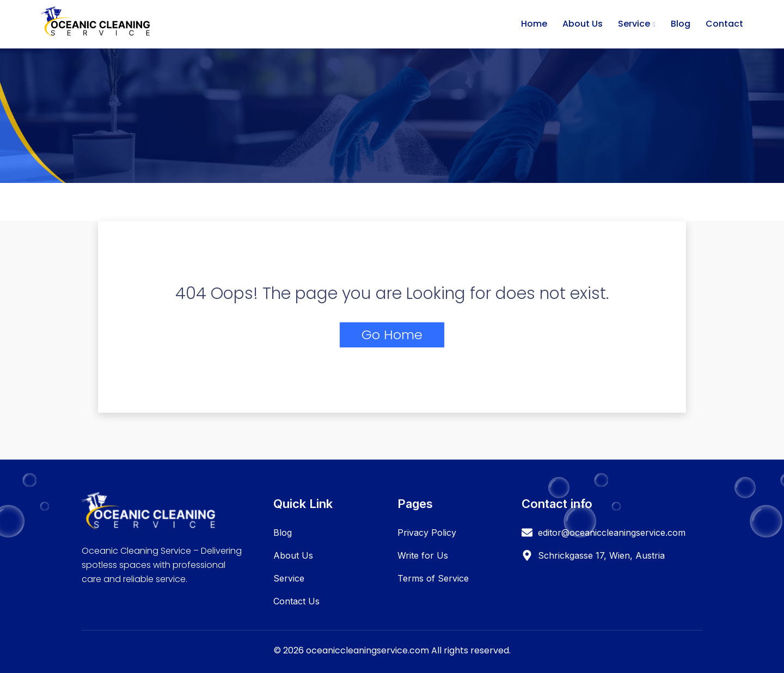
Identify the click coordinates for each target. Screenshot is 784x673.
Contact (724, 24)
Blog (681, 24)
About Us (583, 24)
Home (534, 24)
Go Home (392, 335)
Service (634, 24)
